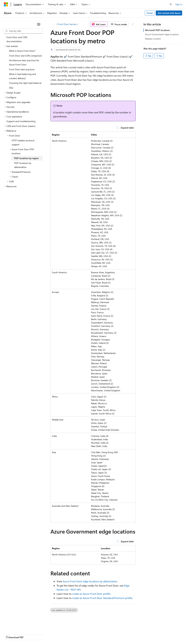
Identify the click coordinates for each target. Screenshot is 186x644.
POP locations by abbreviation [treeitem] (23, 165)
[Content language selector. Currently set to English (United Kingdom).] (20, 626)
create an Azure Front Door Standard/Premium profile (102, 598)
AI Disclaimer (10, 634)
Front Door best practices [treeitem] (22, 69)
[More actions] (133, 24)
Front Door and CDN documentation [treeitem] (17, 39)
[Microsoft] (6, 4)
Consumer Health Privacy (93, 634)
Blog (44, 634)
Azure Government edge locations (162, 34)
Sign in (179, 4)
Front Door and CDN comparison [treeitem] (26, 56)
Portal (150, 13)
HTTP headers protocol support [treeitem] (23, 143)
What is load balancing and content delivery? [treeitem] (22, 76)
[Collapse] (39, 24)
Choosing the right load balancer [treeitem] (25, 83)
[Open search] (171, 4)
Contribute (58, 634)
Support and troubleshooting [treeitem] (21, 121)
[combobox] (23, 31)
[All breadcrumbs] (53, 24)
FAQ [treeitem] (11, 88)
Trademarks (134, 634)
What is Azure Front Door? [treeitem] (22, 51)
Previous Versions (29, 634)
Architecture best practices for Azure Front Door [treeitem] (24, 62)
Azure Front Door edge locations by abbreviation (90, 581)
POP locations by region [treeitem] (26, 158)
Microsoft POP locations (157, 30)
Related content (153, 39)
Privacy (71, 634)
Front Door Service (67, 24)
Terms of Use (118, 634)
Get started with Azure (169, 13)
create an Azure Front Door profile (91, 594)
